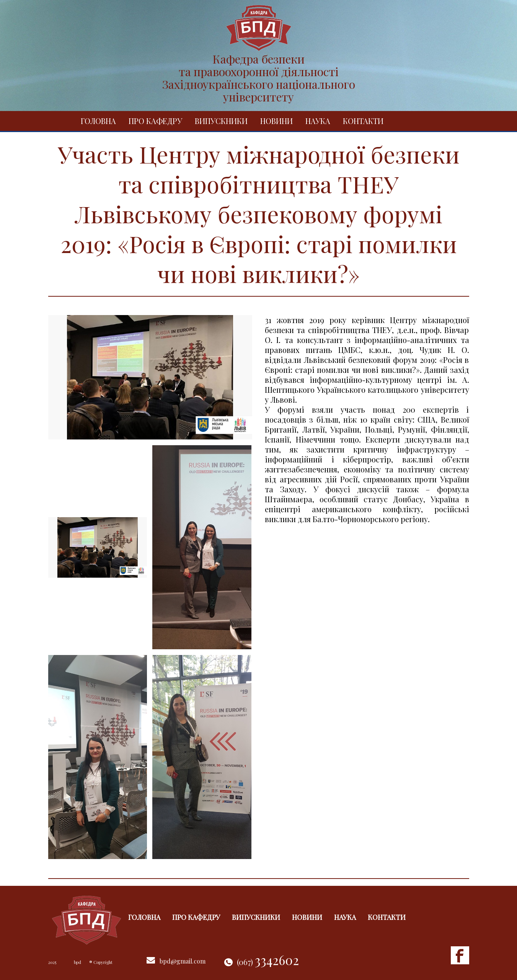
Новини (276, 121)
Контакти (363, 121)
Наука (318, 121)
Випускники (221, 121)
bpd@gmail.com (183, 961)
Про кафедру (155, 121)
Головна (98, 121)
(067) (268, 962)
